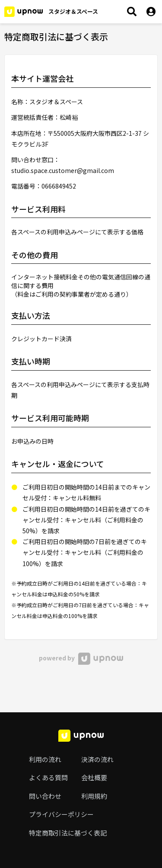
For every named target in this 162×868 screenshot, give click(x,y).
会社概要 (94, 777)
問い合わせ (45, 796)
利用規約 (94, 796)
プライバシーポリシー (61, 814)
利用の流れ (45, 759)
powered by (81, 658)
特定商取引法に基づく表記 (68, 833)
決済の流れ (97, 759)
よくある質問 (48, 777)
